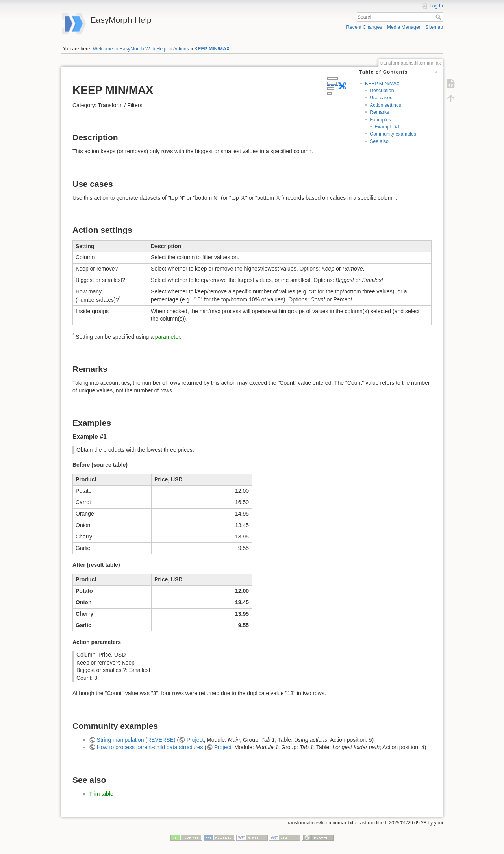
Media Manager (404, 27)
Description (382, 91)
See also (379, 141)
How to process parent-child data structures (150, 747)
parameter (168, 336)
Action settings (385, 105)
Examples (380, 120)
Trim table (101, 794)
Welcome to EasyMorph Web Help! (130, 49)
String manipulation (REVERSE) (136, 740)
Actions (181, 49)
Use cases (381, 98)
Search (439, 17)
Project (195, 740)
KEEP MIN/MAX (212, 49)
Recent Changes (364, 27)
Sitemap (434, 27)
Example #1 (387, 127)
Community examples (393, 134)
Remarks (379, 112)
